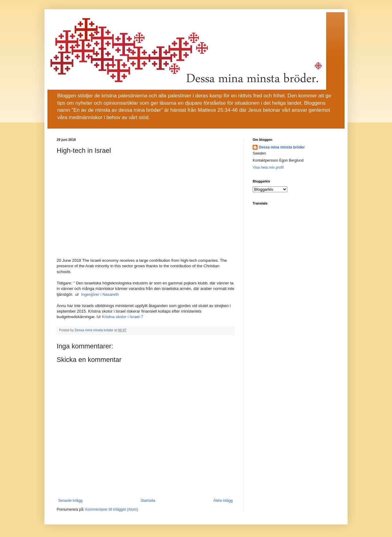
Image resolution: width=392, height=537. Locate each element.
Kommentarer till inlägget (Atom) (111, 509)
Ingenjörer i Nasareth (100, 294)
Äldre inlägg (223, 501)
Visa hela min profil (268, 167)
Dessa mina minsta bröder (282, 147)
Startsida (148, 501)
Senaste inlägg (70, 501)
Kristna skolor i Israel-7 (123, 317)
